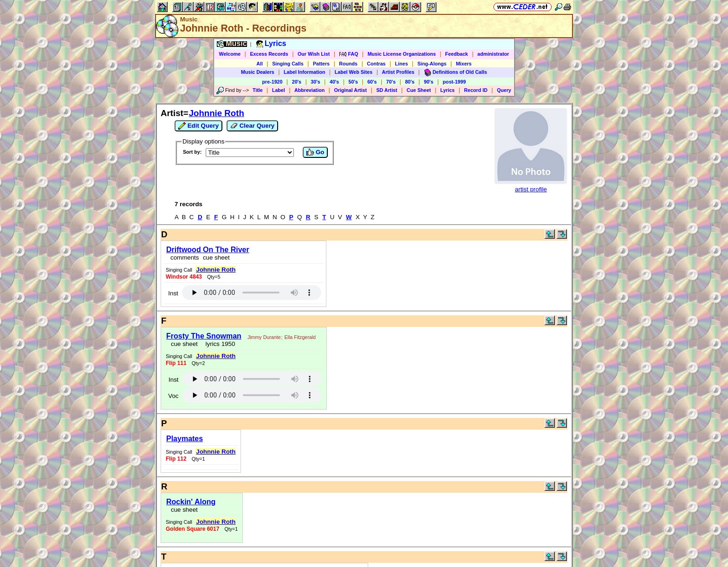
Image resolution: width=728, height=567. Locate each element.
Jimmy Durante (264, 337)
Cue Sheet (419, 90)
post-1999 (455, 82)
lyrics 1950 (218, 344)
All (260, 64)
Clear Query (252, 126)
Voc (173, 396)
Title (258, 90)
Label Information (304, 72)
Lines (402, 64)
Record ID (476, 90)
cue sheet (216, 257)
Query (504, 90)
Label (279, 90)
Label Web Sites (354, 72)
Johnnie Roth (217, 113)
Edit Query (198, 126)
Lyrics (447, 90)
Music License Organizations (402, 54)
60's (372, 82)
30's (315, 82)
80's (409, 82)
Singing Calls (288, 64)
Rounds (348, 64)
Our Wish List (314, 54)
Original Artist (350, 90)
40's (334, 82)
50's (353, 82)
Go (315, 152)
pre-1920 (273, 82)
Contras (376, 64)
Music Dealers (258, 72)
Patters (321, 64)
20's (297, 82)
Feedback (457, 54)
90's (429, 82)
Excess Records (269, 54)
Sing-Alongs (432, 64)
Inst (173, 293)
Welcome (230, 54)
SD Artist (387, 90)
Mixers (464, 64)
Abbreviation (309, 90)
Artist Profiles (398, 72)
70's (391, 82)
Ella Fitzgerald (300, 337)
